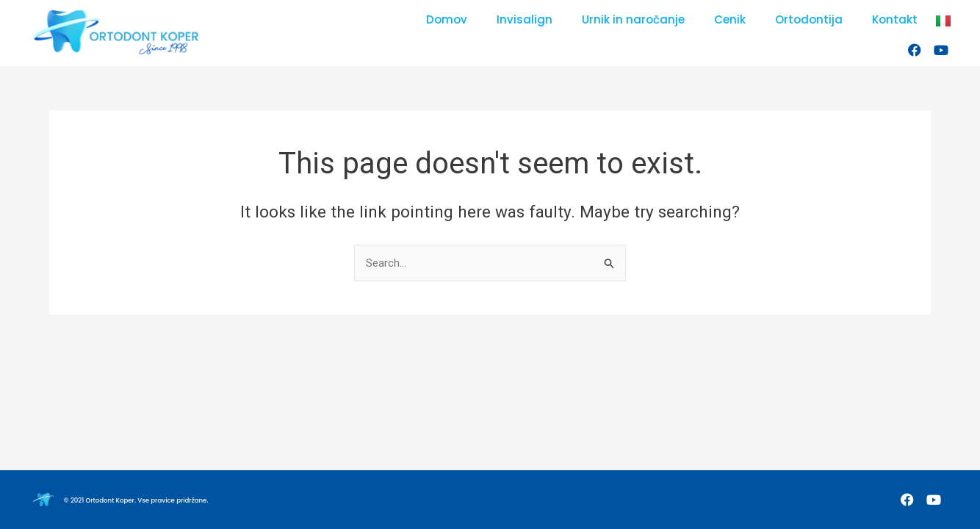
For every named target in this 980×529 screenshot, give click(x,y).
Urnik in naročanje (633, 19)
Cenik (730, 19)
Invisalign (525, 19)
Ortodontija (809, 19)
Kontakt (895, 19)
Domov (447, 19)
